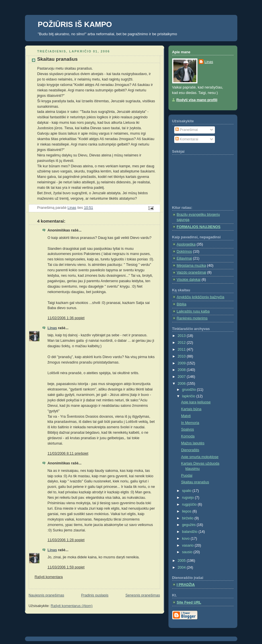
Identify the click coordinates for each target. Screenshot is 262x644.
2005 (182, 561)
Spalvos (188, 429)
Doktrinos (184, 252)
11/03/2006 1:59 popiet (66, 567)
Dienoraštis (190, 450)
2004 (182, 568)
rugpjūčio (190, 504)
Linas (52, 328)
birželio (188, 518)
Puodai (187, 476)
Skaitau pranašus (195, 482)
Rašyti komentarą (49, 577)
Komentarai (187, 139)
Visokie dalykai (189, 280)
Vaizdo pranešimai (192, 272)
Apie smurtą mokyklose (200, 457)
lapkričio (189, 396)
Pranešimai (187, 130)
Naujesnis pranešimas (46, 595)
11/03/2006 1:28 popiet (66, 540)
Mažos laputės (193, 443)
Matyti (186, 416)
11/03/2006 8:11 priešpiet (68, 453)
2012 (182, 343)
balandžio (190, 532)
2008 (182, 370)
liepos (187, 511)
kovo (186, 539)
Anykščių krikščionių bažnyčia (201, 297)
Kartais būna (191, 409)
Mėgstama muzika (191, 266)
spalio (187, 491)
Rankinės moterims (192, 318)
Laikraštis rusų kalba (193, 311)
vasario (188, 545)
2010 (182, 356)
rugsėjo (188, 498)
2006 (182, 384)
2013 (182, 336)
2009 (182, 363)
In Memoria (190, 423)
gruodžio (189, 390)
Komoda (188, 436)
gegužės (189, 525)
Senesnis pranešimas (143, 595)
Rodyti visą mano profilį (197, 100)
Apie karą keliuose (196, 402)
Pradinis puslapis (95, 595)
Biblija (182, 304)
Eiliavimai (184, 258)
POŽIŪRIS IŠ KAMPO (75, 24)
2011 (182, 350)
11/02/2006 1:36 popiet (66, 318)
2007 (182, 377)
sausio (188, 552)
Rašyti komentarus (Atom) (72, 606)
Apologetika (186, 244)
